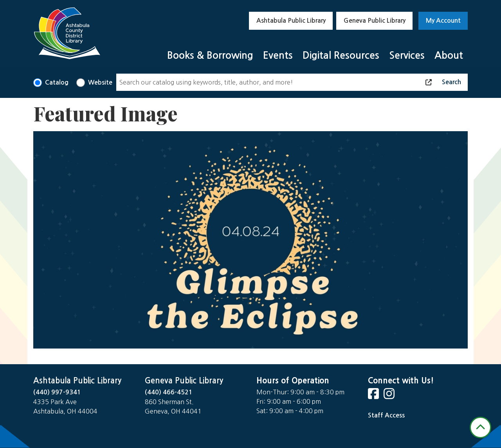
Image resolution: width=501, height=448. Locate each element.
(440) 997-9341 (57, 392)
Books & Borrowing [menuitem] (210, 55)
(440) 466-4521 (169, 392)
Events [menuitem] (278, 55)
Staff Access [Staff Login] (386, 415)
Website (100, 82)
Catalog (57, 82)
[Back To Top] (480, 427)
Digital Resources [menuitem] (341, 55)
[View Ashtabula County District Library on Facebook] (374, 396)
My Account (443, 21)
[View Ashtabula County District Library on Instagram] (390, 396)
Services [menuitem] (407, 55)
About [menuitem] (449, 55)
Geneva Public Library (375, 21)
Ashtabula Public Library (291, 21)
